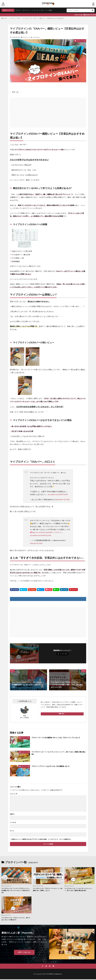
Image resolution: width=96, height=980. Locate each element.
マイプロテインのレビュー (54, 975)
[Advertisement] (48, 112)
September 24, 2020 (63, 499)
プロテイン (19, 10)
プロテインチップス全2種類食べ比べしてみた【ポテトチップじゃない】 (58, 737)
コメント (14, 794)
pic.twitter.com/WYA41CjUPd (41, 535)
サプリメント (27, 10)
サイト (12, 831)
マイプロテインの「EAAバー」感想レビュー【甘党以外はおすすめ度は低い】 (44, 18)
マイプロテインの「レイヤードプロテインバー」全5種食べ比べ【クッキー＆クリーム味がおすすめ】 (16, 891)
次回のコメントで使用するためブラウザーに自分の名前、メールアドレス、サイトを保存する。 (42, 839)
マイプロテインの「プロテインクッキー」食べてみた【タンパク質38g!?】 (16, 919)
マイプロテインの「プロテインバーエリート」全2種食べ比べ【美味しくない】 (48, 890)
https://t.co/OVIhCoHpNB (41, 532)
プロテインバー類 (15, 18)
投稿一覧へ (62, 714)
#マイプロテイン (57, 532)
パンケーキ (36, 10)
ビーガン (43, 10)
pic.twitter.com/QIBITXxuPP (58, 494)
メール (13, 822)
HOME (5, 18)
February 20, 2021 (36, 543)
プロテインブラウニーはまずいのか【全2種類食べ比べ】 (52, 766)
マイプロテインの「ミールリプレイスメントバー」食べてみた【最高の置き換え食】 (59, 753)
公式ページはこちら (24, 953)
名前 (12, 814)
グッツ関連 (51, 10)
